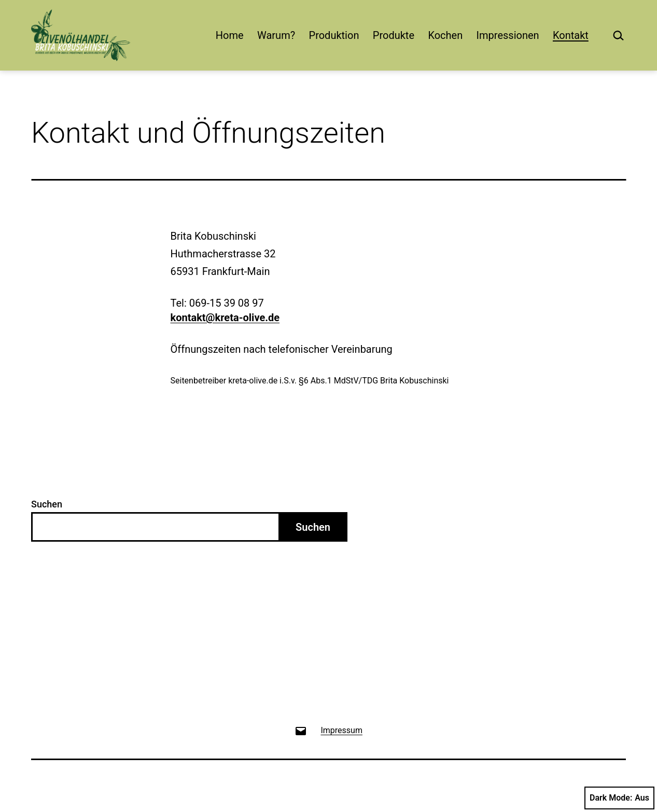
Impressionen (508, 35)
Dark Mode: (619, 798)
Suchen (47, 504)
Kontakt (571, 35)
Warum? (276, 35)
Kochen (445, 35)
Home (230, 35)
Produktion (334, 35)
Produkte (394, 35)
